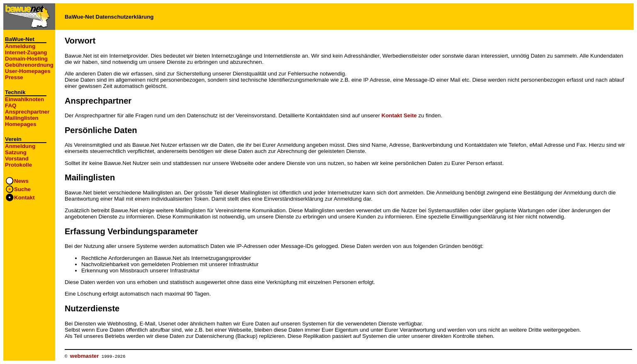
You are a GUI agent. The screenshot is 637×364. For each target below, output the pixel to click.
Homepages (21, 124)
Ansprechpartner (27, 112)
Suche (22, 189)
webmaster (85, 356)
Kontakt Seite (399, 115)
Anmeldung (20, 46)
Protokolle (18, 165)
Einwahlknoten (24, 99)
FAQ (11, 106)
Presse (14, 77)
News (21, 181)
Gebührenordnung (29, 65)
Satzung (16, 152)
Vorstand (17, 159)
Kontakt (24, 198)
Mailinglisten (22, 118)
